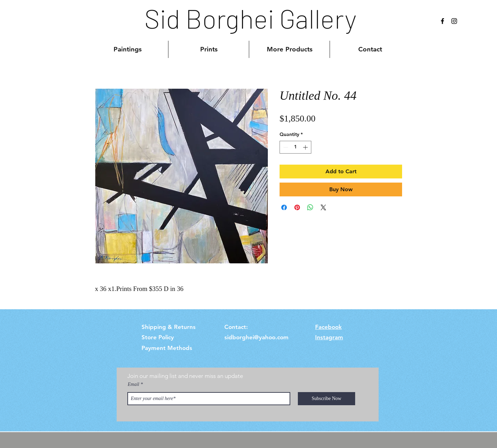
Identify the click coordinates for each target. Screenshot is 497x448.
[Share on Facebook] (284, 207)
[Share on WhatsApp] (310, 207)
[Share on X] (323, 207)
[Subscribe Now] (327, 399)
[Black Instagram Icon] (454, 21)
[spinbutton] (295, 147)
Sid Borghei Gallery (250, 18)
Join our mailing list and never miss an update (185, 376)
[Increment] (306, 147)
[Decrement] (285, 147)
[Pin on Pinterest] (297, 207)
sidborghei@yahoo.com (256, 337)
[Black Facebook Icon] (442, 21)
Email (133, 384)
